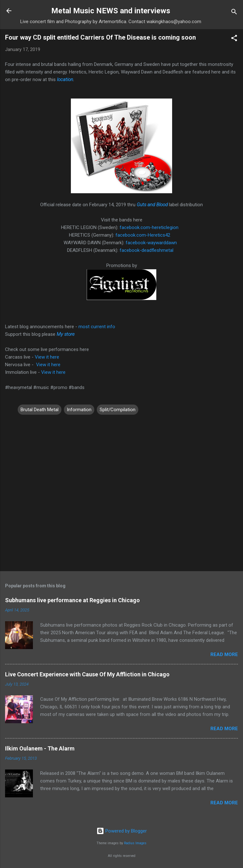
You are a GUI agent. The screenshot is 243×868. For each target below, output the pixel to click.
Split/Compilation (118, 410)
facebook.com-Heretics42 (143, 235)
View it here (47, 357)
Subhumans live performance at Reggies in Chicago (72, 600)
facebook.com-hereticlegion (149, 227)
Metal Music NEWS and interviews (111, 11)
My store (66, 334)
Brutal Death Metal (40, 410)
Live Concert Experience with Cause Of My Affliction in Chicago (87, 674)
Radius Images (135, 843)
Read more (224, 654)
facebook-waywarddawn (151, 243)
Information (79, 410)
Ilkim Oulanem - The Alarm (40, 748)
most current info (97, 327)
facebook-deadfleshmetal (146, 250)
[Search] (234, 13)
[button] (234, 39)
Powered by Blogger (122, 831)
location (65, 80)
